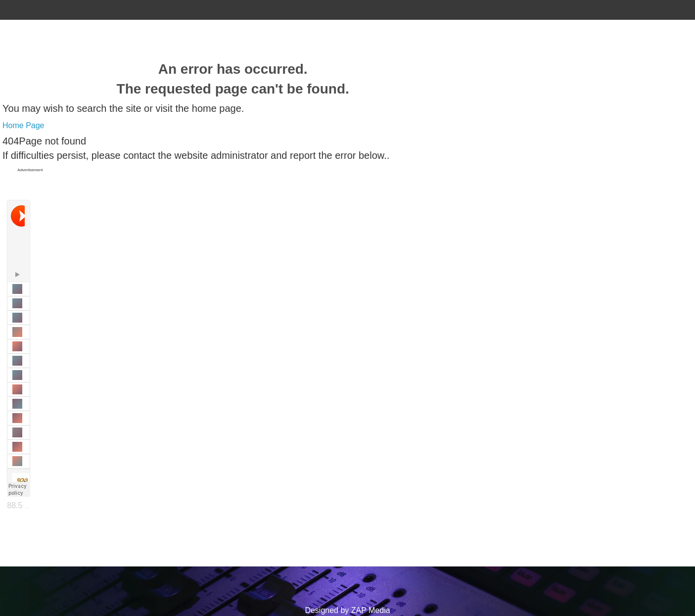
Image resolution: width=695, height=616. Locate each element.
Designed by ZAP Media (347, 610)
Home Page (23, 125)
